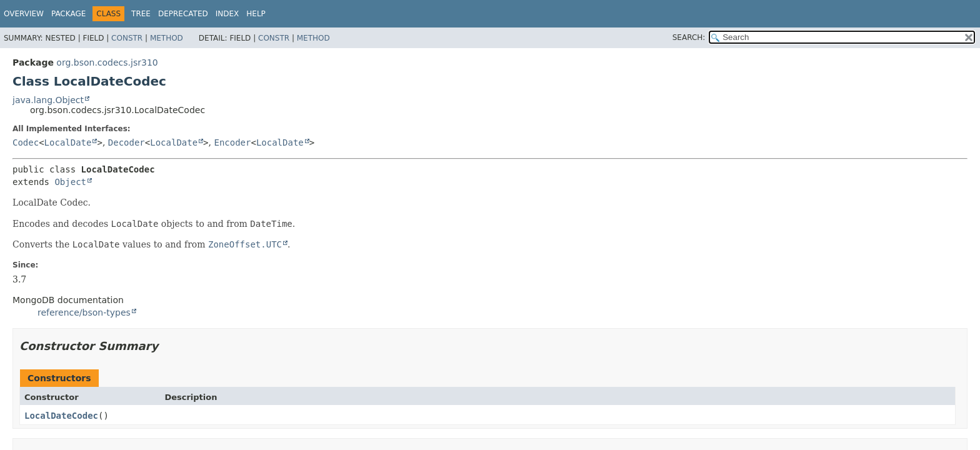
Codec (26, 142)
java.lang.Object (48, 100)
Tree (141, 14)
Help (256, 14)
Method (167, 38)
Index (227, 14)
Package (68, 14)
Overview (24, 14)
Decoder (127, 142)
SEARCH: (689, 37)
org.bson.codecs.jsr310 (107, 62)
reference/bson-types (84, 312)
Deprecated (183, 14)
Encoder (232, 142)
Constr (127, 38)
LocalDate (68, 142)
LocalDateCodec (61, 416)
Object (70, 182)
